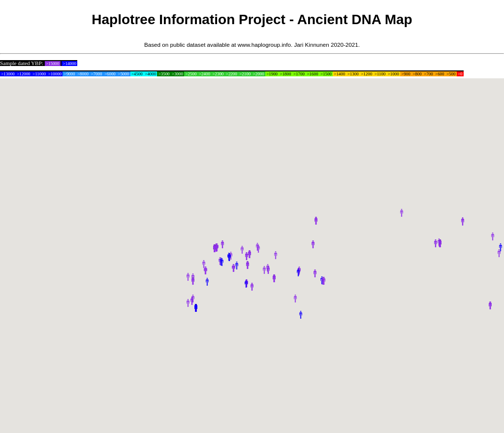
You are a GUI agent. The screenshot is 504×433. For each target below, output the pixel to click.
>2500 (191, 74)
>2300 (218, 74)
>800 (417, 74)
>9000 (69, 74)
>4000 (150, 74)
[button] (188, 277)
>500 (451, 74)
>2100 (245, 74)
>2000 (258, 74)
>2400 (205, 74)
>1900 (272, 74)
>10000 (55, 74)
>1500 (326, 74)
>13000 (8, 74)
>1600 (312, 74)
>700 (428, 74)
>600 (440, 74)
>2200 (232, 74)
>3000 (177, 74)
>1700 (299, 74)
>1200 (366, 74)
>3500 (164, 74)
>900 (406, 74)
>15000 (53, 64)
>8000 (83, 74)
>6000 (110, 74)
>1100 (380, 74)
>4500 (137, 74)
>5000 (123, 74)
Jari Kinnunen (312, 45)
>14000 (69, 64)
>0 (460, 74)
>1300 (353, 74)
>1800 (285, 74)
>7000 (96, 74)
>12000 (24, 74)
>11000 (39, 74)
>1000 (394, 74)
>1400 (339, 74)
